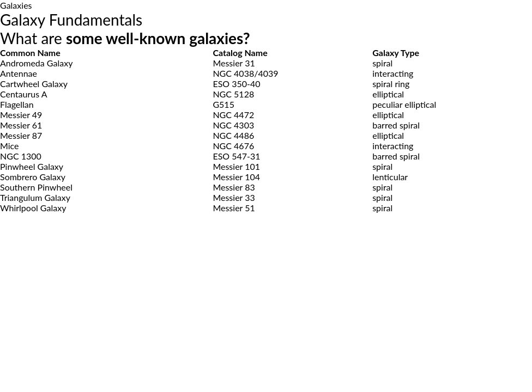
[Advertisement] (266, 310)
